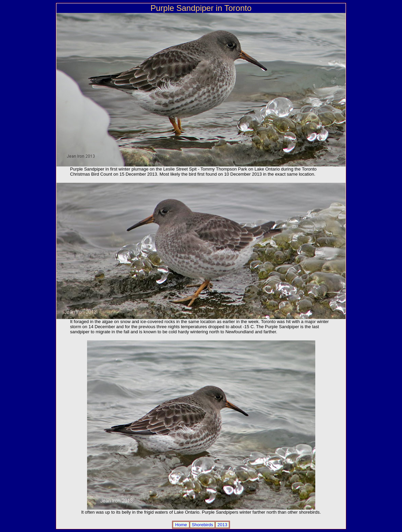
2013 (222, 525)
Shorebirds (203, 525)
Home (181, 525)
